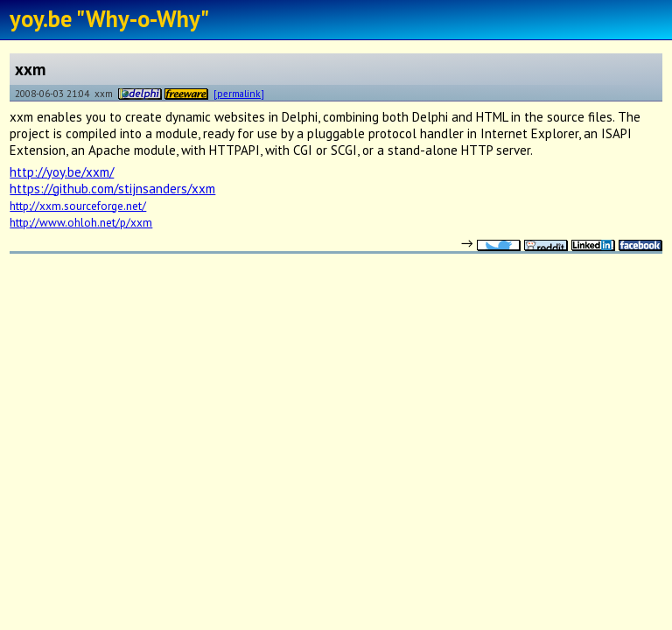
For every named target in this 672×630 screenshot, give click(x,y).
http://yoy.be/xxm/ (62, 172)
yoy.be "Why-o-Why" (109, 18)
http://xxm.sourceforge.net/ (78, 206)
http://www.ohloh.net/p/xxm (81, 222)
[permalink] (239, 93)
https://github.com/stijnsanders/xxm (112, 189)
